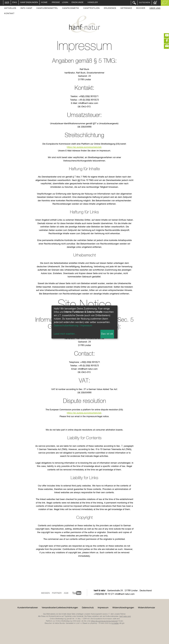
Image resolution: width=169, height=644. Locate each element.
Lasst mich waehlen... (65, 334)
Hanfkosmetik (71, 8)
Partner (57, 593)
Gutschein (145, 3)
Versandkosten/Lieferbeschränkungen (60, 608)
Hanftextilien (92, 8)
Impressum (103, 608)
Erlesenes (110, 8)
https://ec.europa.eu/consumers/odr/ (104, 621)
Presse (56, 3)
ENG (15, 3)
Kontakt (9, 14)
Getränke (126, 8)
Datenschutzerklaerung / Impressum (73, 326)
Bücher (141, 8)
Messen (45, 593)
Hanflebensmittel (47, 8)
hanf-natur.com (125, 616)
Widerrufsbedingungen (123, 608)
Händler (93, 3)
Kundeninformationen (28, 608)
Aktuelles (10, 8)
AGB (66, 593)
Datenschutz (88, 608)
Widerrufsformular (146, 608)
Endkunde (78, 3)
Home (44, 3)
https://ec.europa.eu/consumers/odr (84, 147)
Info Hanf (26, 8)
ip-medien (115, 623)
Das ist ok (107, 334)
